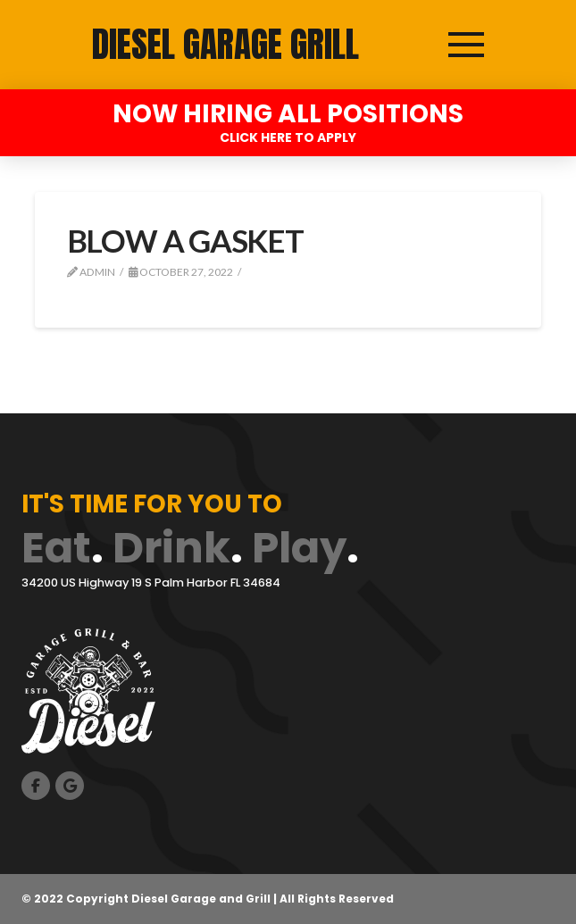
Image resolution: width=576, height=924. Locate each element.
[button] (466, 45)
